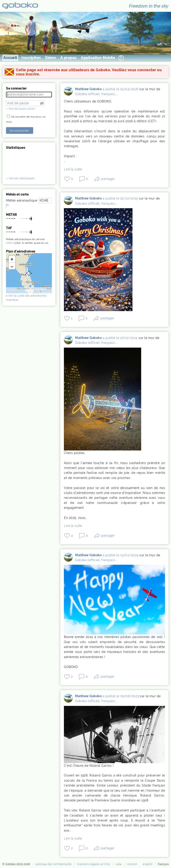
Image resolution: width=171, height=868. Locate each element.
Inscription (31, 58)
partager (108, 179)
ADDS (10, 243)
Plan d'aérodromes (21, 251)
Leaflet (12, 289)
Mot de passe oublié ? (22, 109)
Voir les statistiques (22, 178)
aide (119, 864)
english (148, 864)
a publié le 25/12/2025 (120, 198)
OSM (32, 289)
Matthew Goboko (68, 92)
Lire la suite (73, 169)
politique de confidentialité (54, 864)
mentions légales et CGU (94, 864)
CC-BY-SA (41, 289)
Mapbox (47, 291)
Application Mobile (98, 58)
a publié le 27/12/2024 (120, 338)
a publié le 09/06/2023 (121, 696)
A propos (68, 58)
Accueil (10, 58)
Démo (51, 58)
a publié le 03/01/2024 (121, 555)
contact (132, 864)
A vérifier (27, 243)
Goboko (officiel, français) (95, 94)
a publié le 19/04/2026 (121, 89)
